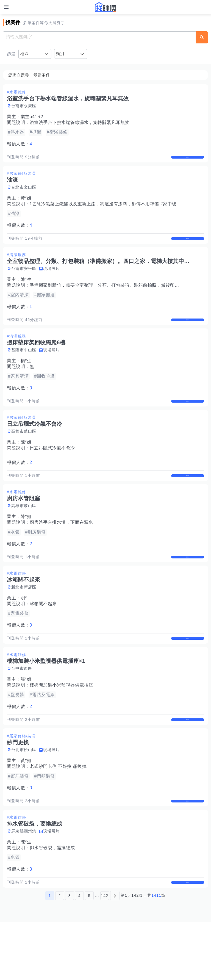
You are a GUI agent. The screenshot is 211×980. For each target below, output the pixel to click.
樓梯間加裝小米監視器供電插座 (61, 725)
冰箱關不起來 (43, 638)
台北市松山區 (24, 796)
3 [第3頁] (70, 953)
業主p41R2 (32, 117)
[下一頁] (115, 953)
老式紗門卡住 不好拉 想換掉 (58, 812)
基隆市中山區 (24, 367)
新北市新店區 (24, 622)
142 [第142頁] (105, 953)
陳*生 (26, 291)
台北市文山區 (24, 193)
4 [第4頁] (80, 953)
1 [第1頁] (50, 953)
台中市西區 (22, 709)
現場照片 (52, 280)
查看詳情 (188, 160)
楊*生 (26, 378)
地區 (25, 54)
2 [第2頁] (60, 953)
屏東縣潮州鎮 (24, 883)
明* (24, 632)
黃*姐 (26, 204)
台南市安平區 (24, 280)
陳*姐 (26, 465)
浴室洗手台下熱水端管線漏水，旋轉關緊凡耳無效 (80, 122)
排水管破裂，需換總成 (52, 900)
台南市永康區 (24, 106)
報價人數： (20, 144)
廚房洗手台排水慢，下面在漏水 (61, 551)
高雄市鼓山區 (24, 454)
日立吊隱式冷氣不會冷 (52, 471)
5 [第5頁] (89, 953)
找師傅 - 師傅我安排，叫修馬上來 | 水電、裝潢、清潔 (105, 7)
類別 (60, 54)
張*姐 (26, 720)
